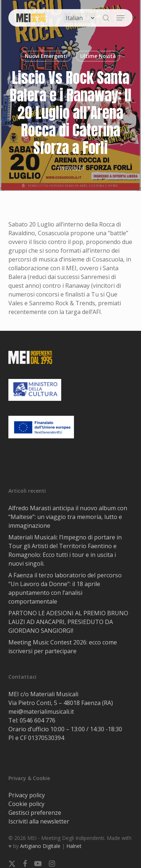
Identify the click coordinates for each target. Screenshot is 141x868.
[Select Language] (80, 18)
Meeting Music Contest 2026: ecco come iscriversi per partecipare (63, 647)
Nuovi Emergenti (46, 56)
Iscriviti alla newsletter (39, 821)
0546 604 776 (38, 720)
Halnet (74, 846)
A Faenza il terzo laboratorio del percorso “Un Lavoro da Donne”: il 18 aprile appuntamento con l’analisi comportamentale (65, 588)
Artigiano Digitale (40, 846)
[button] (121, 18)
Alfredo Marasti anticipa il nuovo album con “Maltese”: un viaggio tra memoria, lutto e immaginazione (68, 517)
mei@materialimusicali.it (41, 712)
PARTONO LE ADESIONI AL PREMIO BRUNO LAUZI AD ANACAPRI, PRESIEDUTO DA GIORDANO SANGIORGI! (68, 622)
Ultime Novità (98, 56)
